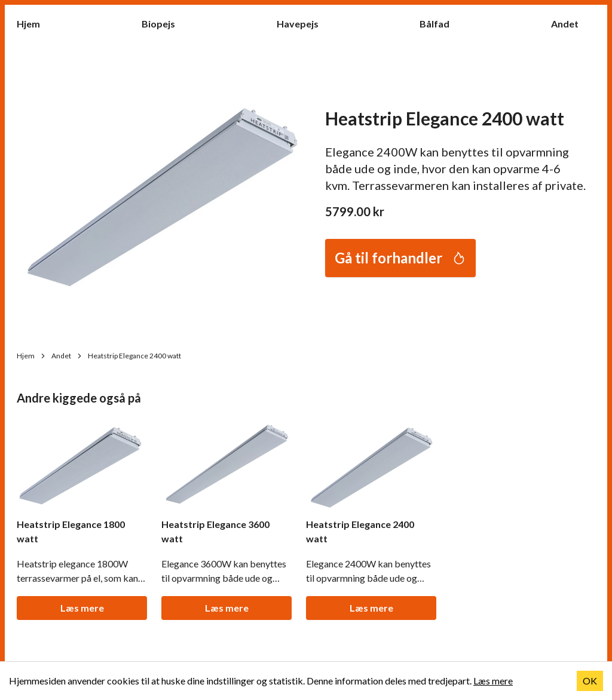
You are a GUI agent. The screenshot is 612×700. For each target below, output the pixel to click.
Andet (571, 23)
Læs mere (82, 608)
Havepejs (304, 23)
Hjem (34, 23)
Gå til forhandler (400, 258)
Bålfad (440, 23)
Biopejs (164, 23)
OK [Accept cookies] (590, 681)
